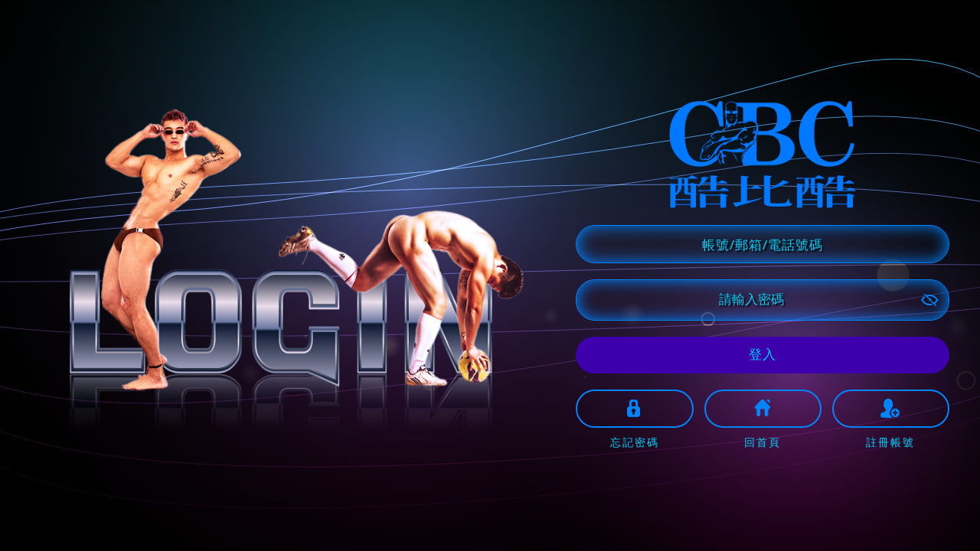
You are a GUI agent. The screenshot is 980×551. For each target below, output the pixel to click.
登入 (763, 354)
